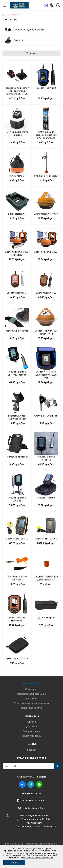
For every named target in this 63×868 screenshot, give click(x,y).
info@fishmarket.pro (34, 808)
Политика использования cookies (38, 857)
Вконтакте (22, 784)
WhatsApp (39, 784)
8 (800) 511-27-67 (33, 801)
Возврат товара (32, 731)
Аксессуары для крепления (29, 30)
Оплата (32, 722)
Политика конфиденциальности (32, 703)
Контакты (32, 699)
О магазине (32, 689)
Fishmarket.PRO (32, 683)
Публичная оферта (32, 708)
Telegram (31, 784)
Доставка (32, 726)
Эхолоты (19, 40)
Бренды (32, 750)
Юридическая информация (32, 694)
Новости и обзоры (32, 736)
